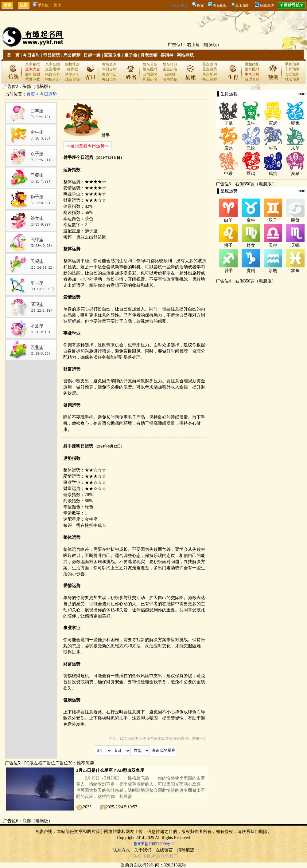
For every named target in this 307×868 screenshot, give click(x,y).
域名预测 (292, 79)
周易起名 (150, 79)
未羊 (295, 148)
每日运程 (210, 79)
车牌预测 (292, 69)
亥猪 (295, 174)
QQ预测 (292, 74)
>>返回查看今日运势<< (87, 146)
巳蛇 (251, 148)
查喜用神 (52, 69)
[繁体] (57, 5)
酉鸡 (251, 174)
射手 (228, 271)
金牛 (251, 220)
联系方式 (121, 850)
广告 (134, 856)
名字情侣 (170, 79)
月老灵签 (149, 55)
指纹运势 (52, 74)
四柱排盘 (72, 64)
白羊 (228, 220)
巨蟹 (295, 220)
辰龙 (228, 148)
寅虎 (273, 123)
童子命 (131, 55)
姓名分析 (150, 64)
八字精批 (33, 64)
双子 (273, 220)
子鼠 (228, 123)
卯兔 (295, 123)
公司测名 (150, 74)
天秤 (273, 245)
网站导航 (185, 55)
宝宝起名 (170, 69)
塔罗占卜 (72, 74)
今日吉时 (31, 55)
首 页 (13, 55)
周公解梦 (72, 55)
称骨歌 (72, 69)
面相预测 (33, 74)
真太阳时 (243, 6)
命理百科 (252, 79)
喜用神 (167, 55)
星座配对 (210, 74)
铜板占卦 (52, 79)
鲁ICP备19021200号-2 (153, 844)
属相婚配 (252, 64)
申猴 (228, 174)
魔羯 (251, 271)
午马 (273, 148)
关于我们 (143, 850)
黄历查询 (109, 64)
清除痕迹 (186, 850)
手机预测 (292, 64)
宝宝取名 (112, 55)
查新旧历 (220, 6)
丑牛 (251, 123)
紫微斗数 (33, 79)
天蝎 (295, 245)
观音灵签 (72, 79)
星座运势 (210, 69)
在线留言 (164, 850)
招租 (146, 856)
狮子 (228, 245)
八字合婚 (52, 64)
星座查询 (210, 64)
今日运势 (48, 94)
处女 (251, 245)
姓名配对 (150, 69)
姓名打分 (170, 64)
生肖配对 (252, 69)
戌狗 (273, 174)
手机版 (41, 5)
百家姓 (170, 74)
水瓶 (273, 271)
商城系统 (267, 6)
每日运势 (52, 55)
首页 (31, 94)
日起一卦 (92, 55)
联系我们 (169, 856)
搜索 (200, 6)
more (302, 94)
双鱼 (295, 271)
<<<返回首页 (177, 6)
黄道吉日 (109, 74)
